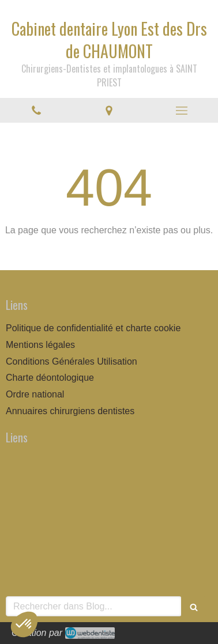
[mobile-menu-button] (182, 111)
